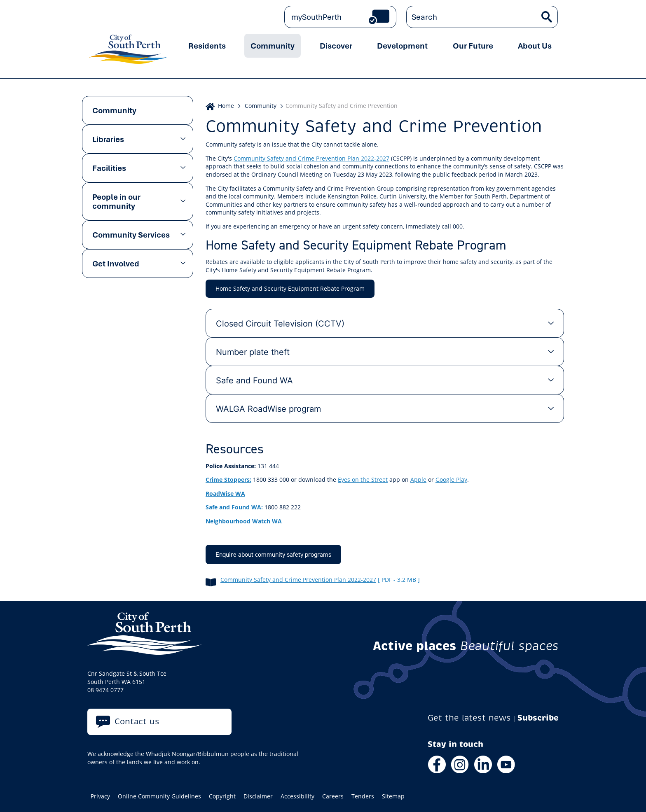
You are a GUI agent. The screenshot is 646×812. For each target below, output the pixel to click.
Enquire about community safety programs (273, 554)
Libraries (108, 139)
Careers (333, 796)
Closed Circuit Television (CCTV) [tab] (280, 323)
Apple (418, 479)
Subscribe (538, 718)
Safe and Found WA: (234, 507)
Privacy (100, 796)
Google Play (451, 479)
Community (273, 46)
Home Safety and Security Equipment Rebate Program (290, 288)
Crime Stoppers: (228, 479)
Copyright (222, 796)
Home (226, 106)
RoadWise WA (225, 493)
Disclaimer (258, 796)
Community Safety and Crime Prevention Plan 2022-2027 (311, 158)
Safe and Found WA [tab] (254, 380)
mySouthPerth (316, 17)
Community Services (131, 235)
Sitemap (393, 796)
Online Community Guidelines (159, 796)
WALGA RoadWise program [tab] (268, 408)
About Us (535, 46)
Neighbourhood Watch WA (244, 521)
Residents (207, 46)
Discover (336, 46)
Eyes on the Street (363, 479)
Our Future (473, 46)
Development (402, 46)
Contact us (137, 722)
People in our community (116, 201)
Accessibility (297, 796)
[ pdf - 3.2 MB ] (399, 580)
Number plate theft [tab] (253, 352)
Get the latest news (469, 718)
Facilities (109, 168)
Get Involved (116, 264)
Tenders (363, 796)
